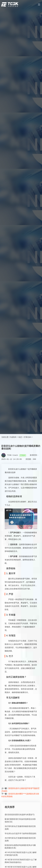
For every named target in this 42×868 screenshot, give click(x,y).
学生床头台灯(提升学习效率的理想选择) (20, 833)
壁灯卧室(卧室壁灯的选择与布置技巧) (20, 815)
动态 (20, 437)
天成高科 (13, 437)
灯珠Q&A (27, 437)
